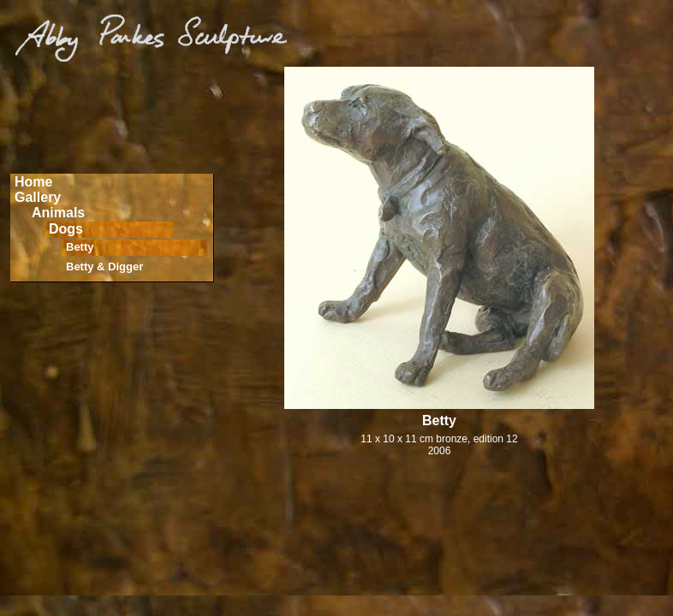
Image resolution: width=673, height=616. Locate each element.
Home (33, 182)
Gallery (38, 198)
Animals (58, 213)
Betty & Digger (104, 267)
